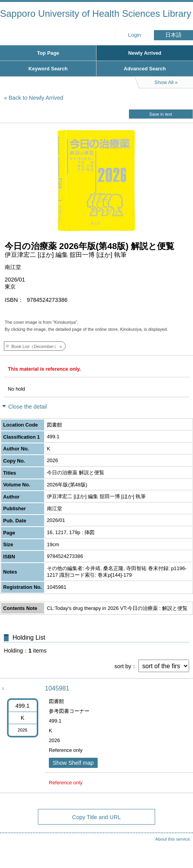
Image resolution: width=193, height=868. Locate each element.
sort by (123, 666)
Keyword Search (48, 69)
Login (135, 35)
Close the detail (28, 407)
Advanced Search (145, 69)
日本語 (173, 35)
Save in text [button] (161, 114)
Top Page (48, 53)
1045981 (57, 688)
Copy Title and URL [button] (97, 817)
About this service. (173, 839)
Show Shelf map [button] (73, 763)
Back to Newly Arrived (36, 98)
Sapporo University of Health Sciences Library (96, 13)
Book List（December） (35, 346)
